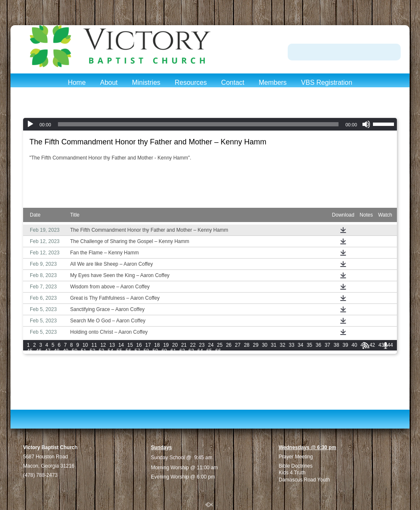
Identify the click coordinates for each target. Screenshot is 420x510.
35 (309, 345)
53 (101, 351)
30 (264, 345)
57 (137, 351)
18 (157, 345)
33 (291, 345)
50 (75, 351)
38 (336, 345)
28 (247, 345)
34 (301, 345)
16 (139, 345)
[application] (210, 124)
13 (112, 345)
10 (85, 345)
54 (110, 351)
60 (164, 351)
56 (128, 351)
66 (218, 351)
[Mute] (366, 124)
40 (354, 345)
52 (93, 351)
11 (94, 345)
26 (229, 345)
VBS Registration (327, 82)
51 (83, 351)
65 (209, 351)
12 (103, 345)
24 (211, 345)
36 (319, 345)
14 (121, 345)
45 (30, 351)
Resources (191, 82)
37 (327, 345)
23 (202, 345)
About (109, 82)
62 (182, 351)
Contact (233, 82)
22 (193, 345)
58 (146, 351)
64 (200, 351)
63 (191, 351)
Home (77, 82)
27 (238, 345)
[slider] (198, 124)
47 (48, 351)
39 (345, 345)
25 (220, 345)
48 (56, 351)
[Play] (30, 124)
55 (119, 351)
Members (273, 82)
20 (175, 345)
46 (38, 351)
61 (173, 351)
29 (256, 345)
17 (148, 345)
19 (166, 345)
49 (65, 351)
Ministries (146, 82)
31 (274, 345)
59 (155, 351)
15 (130, 345)
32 (282, 345)
